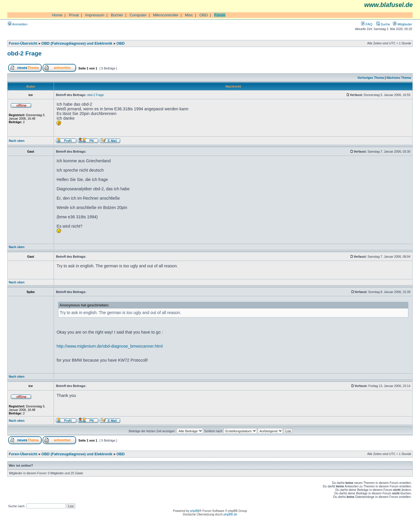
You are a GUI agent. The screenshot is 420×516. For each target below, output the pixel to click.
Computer (138, 15)
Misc (189, 15)
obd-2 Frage (24, 53)
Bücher (117, 15)
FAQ (367, 24)
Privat (74, 15)
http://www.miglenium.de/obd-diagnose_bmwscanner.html (110, 346)
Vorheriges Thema (371, 78)
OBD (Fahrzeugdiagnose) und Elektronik (77, 43)
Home (57, 15)
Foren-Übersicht (23, 43)
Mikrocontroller (166, 15)
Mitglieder (402, 24)
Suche (383, 24)
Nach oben (17, 141)
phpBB (195, 511)
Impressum (95, 15)
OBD (203, 15)
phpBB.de (230, 514)
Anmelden (18, 24)
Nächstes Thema (399, 78)
